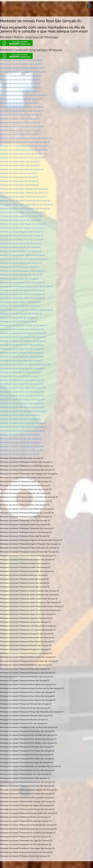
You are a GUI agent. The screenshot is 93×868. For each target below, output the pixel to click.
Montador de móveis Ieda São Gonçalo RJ (19, 173)
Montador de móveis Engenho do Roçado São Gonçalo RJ (26, 138)
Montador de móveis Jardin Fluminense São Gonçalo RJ (25, 208)
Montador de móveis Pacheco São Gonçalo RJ (21, 302)
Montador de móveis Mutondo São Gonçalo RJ (21, 263)
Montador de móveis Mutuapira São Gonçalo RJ (21, 275)
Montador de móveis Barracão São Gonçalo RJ (21, 87)
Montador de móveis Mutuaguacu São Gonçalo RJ (22, 271)
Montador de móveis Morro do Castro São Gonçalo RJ (24, 259)
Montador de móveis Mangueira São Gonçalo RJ (21, 232)
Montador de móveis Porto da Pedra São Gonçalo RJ (23, 333)
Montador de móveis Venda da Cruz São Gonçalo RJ (23, 427)
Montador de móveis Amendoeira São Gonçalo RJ (22, 68)
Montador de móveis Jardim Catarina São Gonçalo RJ (24, 197)
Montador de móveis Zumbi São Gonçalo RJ (20, 454)
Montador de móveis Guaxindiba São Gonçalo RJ (22, 169)
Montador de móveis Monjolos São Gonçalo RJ (21, 251)
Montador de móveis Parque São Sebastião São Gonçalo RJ (26, 310)
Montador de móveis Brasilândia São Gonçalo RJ (22, 111)
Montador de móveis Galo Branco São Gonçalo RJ (22, 158)
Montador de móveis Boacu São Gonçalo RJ (20, 103)
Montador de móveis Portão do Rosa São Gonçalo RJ (23, 325)
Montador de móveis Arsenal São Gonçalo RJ (20, 84)
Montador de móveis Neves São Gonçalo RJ (20, 279)
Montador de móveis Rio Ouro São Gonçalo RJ (21, 372)
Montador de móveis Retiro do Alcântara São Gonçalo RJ (25, 364)
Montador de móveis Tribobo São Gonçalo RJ (20, 415)
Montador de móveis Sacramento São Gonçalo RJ (22, 380)
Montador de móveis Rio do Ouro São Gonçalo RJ (22, 368)
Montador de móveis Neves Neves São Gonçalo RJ (23, 283)
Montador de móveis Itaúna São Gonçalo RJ (19, 185)
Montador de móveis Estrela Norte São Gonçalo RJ (23, 154)
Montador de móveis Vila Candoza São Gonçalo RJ (23, 431)
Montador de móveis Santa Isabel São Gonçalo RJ (22, 392)
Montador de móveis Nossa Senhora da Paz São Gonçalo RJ (27, 286)
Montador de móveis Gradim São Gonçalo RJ (20, 165)
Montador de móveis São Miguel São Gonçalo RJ (22, 404)
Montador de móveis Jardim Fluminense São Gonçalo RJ (25, 201)
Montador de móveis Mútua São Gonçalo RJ (20, 267)
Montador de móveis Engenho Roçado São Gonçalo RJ (24, 146)
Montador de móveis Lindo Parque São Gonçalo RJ (23, 224)
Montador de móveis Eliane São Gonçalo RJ (19, 134)
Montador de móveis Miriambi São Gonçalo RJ (21, 244)
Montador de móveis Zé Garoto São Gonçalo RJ (21, 450)
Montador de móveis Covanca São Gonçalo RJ (21, 130)
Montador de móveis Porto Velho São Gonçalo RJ (22, 357)
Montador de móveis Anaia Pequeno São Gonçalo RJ (23, 72)
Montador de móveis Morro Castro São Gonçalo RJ (23, 255)
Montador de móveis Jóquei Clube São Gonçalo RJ (23, 212)
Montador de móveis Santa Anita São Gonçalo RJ (22, 384)
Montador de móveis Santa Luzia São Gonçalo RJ (22, 396)
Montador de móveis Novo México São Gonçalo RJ (23, 298)
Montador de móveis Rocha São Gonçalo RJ (19, 376)
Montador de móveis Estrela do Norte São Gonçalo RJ (24, 150)
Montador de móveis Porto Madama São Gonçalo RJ (23, 341)
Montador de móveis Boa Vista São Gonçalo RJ (21, 99)
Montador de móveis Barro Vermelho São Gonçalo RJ (24, 95)
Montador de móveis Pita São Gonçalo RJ (18, 322)
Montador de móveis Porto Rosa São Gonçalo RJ (22, 353)
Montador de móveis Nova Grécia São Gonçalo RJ (22, 294)
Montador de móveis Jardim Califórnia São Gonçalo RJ (24, 193)
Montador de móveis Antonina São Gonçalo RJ (21, 76)
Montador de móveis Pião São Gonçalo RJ (19, 318)
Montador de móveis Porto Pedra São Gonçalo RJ (22, 349)
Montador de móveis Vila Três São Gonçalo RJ (20, 443)
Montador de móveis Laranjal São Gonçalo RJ (20, 220)
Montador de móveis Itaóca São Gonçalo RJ (19, 181)
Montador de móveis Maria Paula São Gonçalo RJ (22, 240)
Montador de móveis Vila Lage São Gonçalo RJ (21, 439)
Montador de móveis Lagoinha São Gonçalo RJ (21, 216)
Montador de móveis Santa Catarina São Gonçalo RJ (23, 388)
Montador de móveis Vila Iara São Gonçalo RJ (20, 435)
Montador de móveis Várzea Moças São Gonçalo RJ (23, 423)
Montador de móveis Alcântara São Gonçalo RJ (21, 60)
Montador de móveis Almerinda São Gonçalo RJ (21, 64)
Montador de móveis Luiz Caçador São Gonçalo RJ (23, 228)
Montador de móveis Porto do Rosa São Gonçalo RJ (23, 337)
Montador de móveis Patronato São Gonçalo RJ (21, 314)
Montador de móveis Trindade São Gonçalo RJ (21, 419)
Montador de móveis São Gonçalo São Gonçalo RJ (22, 400)
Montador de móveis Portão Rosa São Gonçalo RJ (22, 329)
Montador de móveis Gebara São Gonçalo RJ (20, 162)
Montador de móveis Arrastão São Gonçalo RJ (20, 80)
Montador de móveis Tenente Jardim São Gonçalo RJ (24, 411)
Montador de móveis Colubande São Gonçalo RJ (22, 126)
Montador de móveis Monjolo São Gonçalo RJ (20, 247)
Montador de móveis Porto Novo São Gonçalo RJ (22, 345)
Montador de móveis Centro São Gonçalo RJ (20, 119)
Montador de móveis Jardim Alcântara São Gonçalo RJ (24, 189)
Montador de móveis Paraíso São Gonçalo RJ (20, 306)
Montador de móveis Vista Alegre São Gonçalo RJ (22, 446)
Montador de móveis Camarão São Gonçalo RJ (21, 115)
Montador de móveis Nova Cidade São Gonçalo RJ (22, 290)
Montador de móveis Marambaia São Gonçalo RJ (22, 236)
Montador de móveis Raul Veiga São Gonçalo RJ (21, 361)
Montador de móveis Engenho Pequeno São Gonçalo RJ (25, 142)
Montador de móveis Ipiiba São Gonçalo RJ (19, 177)
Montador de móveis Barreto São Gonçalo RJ (20, 91)
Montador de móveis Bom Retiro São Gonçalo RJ (22, 107)
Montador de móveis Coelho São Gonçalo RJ (20, 123)
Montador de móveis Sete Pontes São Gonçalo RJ (22, 407)
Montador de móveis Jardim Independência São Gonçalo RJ (27, 205)
